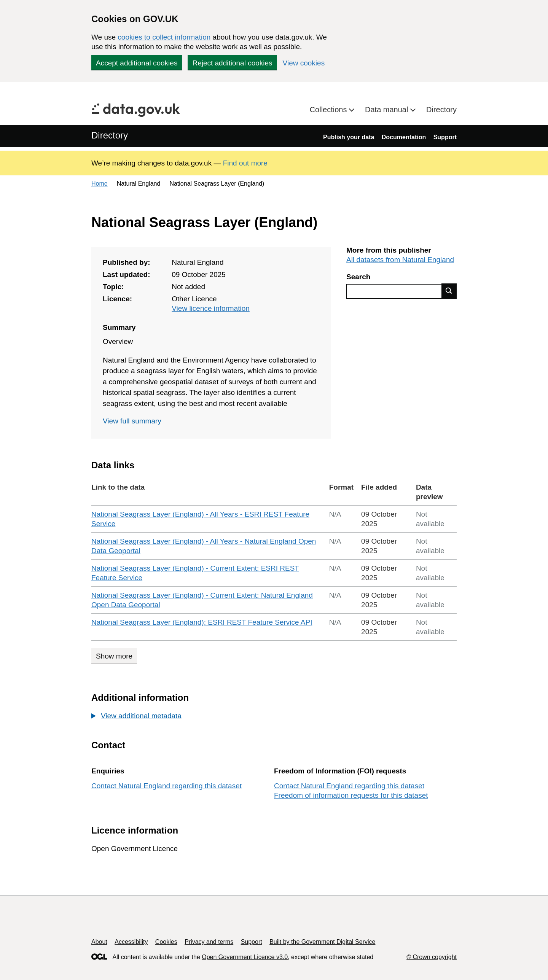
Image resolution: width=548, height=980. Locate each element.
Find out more (245, 163)
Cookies (166, 942)
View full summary (132, 421)
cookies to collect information (164, 37)
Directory (441, 110)
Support (445, 137)
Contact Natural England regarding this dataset (166, 786)
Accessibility (131, 942)
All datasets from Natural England (400, 260)
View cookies (304, 63)
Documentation (404, 137)
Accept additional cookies (137, 63)
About (99, 942)
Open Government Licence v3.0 (245, 957)
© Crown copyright (432, 957)
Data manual (388, 110)
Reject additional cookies (232, 63)
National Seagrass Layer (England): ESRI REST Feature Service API (202, 622)
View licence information (211, 308)
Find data (449, 291)
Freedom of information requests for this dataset (351, 795)
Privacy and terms (209, 942)
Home (100, 184)
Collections (329, 110)
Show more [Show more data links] (114, 656)
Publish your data (349, 137)
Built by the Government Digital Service (322, 942)
